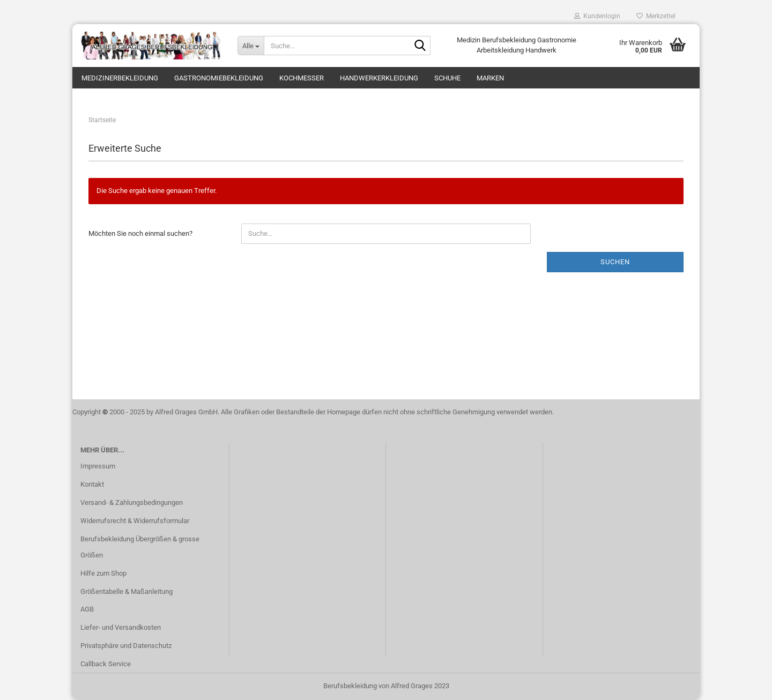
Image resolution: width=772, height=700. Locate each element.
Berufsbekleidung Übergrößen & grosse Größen (140, 547)
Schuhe (447, 78)
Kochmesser (302, 78)
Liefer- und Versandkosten (121, 627)
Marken (490, 78)
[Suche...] (251, 46)
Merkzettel (656, 16)
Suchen (615, 262)
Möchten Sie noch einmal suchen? (140, 233)
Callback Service (106, 664)
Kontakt (92, 484)
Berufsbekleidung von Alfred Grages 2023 (386, 686)
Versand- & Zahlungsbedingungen (132, 502)
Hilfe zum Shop (103, 573)
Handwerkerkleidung (379, 78)
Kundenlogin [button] (597, 16)
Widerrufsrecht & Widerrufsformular (135, 521)
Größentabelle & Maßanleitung (127, 591)
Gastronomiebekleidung (219, 78)
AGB (87, 609)
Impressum (98, 466)
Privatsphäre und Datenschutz (126, 646)
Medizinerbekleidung (120, 78)
